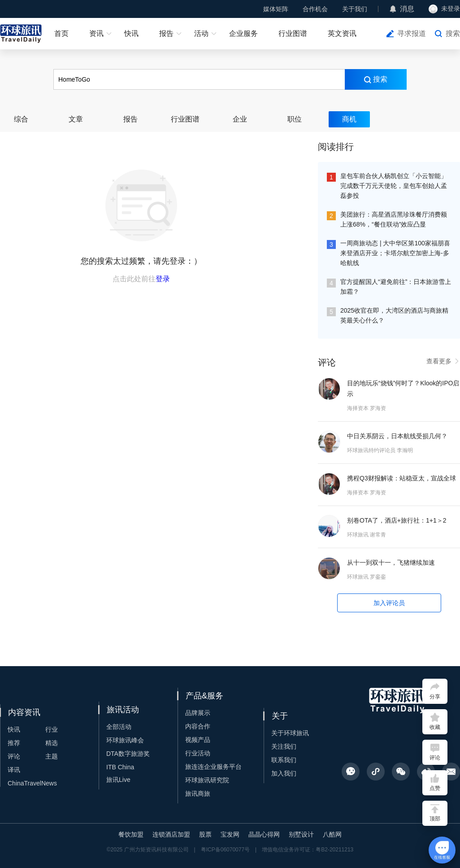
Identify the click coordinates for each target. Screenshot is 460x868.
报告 (166, 33)
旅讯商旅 (198, 794)
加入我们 (284, 773)
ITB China (120, 767)
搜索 (453, 33)
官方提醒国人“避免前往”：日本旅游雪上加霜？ (396, 287)
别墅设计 (301, 834)
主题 (52, 756)
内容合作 (198, 726)
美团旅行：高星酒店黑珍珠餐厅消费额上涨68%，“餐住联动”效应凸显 (394, 219)
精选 (52, 743)
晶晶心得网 (264, 834)
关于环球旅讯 (290, 733)
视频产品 (198, 740)
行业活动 (198, 753)
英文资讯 (342, 33)
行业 (52, 729)
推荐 (14, 743)
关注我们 (284, 746)
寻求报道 (412, 33)
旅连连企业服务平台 (213, 767)
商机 (349, 119)
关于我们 (355, 9)
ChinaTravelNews (32, 783)
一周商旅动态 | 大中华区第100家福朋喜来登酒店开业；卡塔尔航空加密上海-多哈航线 (395, 253)
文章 (76, 119)
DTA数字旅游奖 (128, 754)
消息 (407, 9)
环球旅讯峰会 (125, 740)
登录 (163, 279)
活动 (201, 33)
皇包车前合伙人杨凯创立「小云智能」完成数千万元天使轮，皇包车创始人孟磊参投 (394, 186)
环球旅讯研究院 (207, 780)
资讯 (96, 33)
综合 (21, 119)
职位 (295, 119)
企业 (240, 119)
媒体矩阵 (276, 9)
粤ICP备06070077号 (225, 850)
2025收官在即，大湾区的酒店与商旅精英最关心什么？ (394, 315)
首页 (61, 33)
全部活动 (119, 727)
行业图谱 (293, 33)
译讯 (14, 770)
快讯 (131, 33)
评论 (14, 756)
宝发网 (230, 834)
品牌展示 (198, 713)
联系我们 (284, 760)
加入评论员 (389, 603)
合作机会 (315, 9)
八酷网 (332, 834)
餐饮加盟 (131, 834)
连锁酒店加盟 (171, 834)
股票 (205, 834)
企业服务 (243, 33)
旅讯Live (118, 780)
